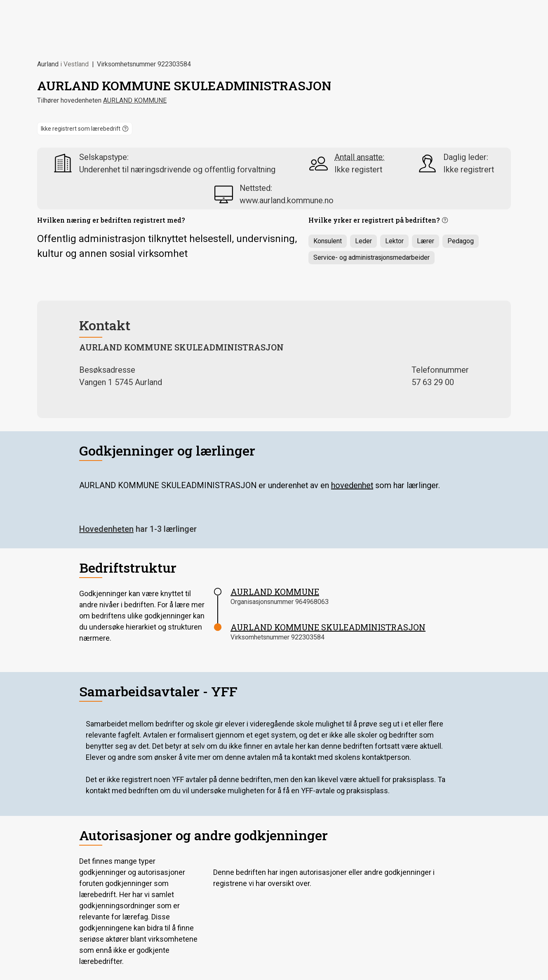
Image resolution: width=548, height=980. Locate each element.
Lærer (426, 241)
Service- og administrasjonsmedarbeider (372, 257)
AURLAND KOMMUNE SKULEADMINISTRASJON (328, 627)
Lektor (394, 241)
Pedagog (461, 241)
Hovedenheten (106, 529)
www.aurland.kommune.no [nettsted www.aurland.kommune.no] (287, 200)
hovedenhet (352, 485)
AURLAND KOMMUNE (135, 100)
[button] (85, 129)
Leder (363, 241)
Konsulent (328, 241)
